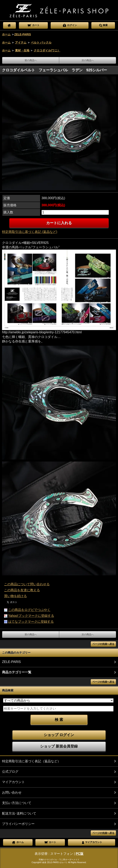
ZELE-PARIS (23, 34)
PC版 (80, 854)
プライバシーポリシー (18, 824)
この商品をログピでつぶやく (29, 610)
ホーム (6, 34)
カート (33, 25)
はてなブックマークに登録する (31, 622)
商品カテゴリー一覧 (17, 672)
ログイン (70, 25)
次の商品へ (88, 60)
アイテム (21, 42)
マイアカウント (13, 782)
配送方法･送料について (19, 813)
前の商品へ (31, 60)
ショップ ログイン (59, 735)
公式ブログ (10, 772)
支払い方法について (17, 803)
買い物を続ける (15, 596)
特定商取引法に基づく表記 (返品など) (30, 232)
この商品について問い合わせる (27, 584)
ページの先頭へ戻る (103, 644)
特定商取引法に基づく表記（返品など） (31, 761)
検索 (103, 25)
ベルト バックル (41, 42)
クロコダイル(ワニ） (47, 50)
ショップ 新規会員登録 (59, 746)
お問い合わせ (12, 792)
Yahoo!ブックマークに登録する (31, 616)
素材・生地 (22, 50)
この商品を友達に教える (22, 590)
